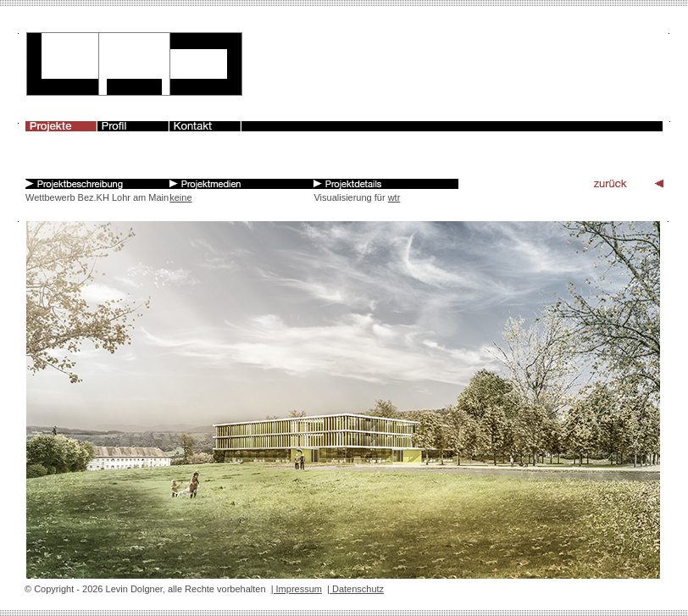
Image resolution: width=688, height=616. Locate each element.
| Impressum (297, 589)
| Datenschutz (355, 589)
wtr (394, 197)
